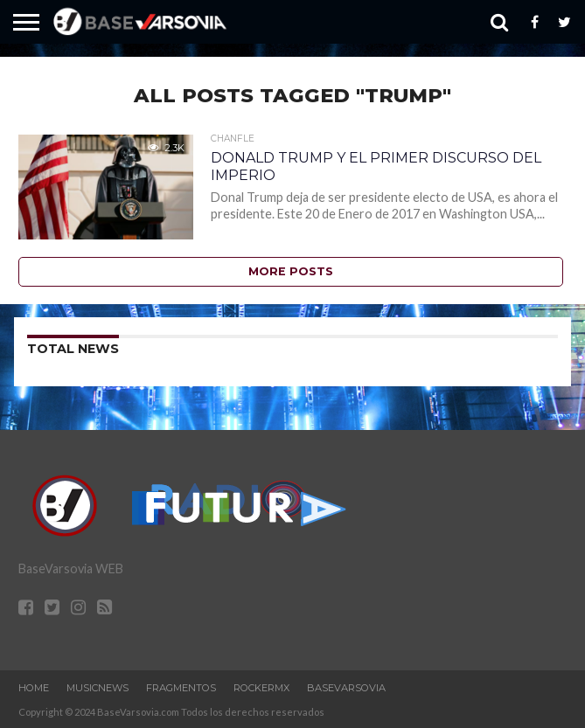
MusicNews (97, 688)
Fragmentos (181, 688)
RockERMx (261, 688)
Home (34, 688)
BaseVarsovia (346, 688)
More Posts (291, 271)
